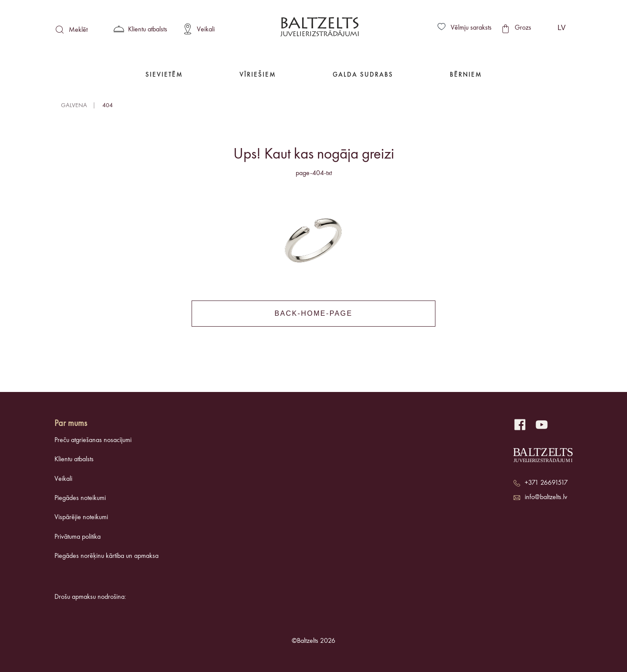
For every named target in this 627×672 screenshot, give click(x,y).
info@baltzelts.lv (546, 497)
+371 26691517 (546, 483)
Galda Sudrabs (363, 75)
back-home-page (313, 313)
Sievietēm (164, 75)
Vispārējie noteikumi (81, 517)
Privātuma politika (78, 537)
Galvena (74, 105)
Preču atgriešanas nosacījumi (93, 440)
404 (108, 105)
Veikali (63, 479)
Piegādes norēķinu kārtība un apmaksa (106, 556)
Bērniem (466, 75)
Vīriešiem (258, 75)
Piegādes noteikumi (80, 498)
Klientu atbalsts (74, 459)
